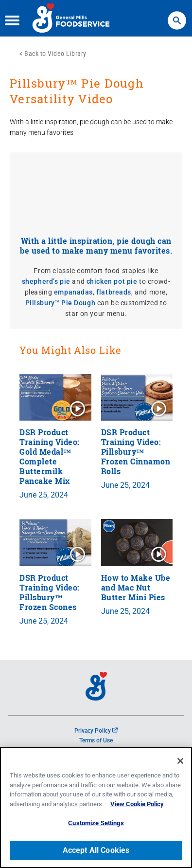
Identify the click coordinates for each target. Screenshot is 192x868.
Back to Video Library (55, 54)
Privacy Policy (96, 731)
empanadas (73, 292)
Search (177, 16)
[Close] (180, 761)
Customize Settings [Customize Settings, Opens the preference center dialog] (96, 823)
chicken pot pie (112, 281)
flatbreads (114, 292)
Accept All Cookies (96, 850)
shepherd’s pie (46, 281)
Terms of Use (96, 740)
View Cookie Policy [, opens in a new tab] (137, 804)
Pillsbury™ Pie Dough (61, 303)
